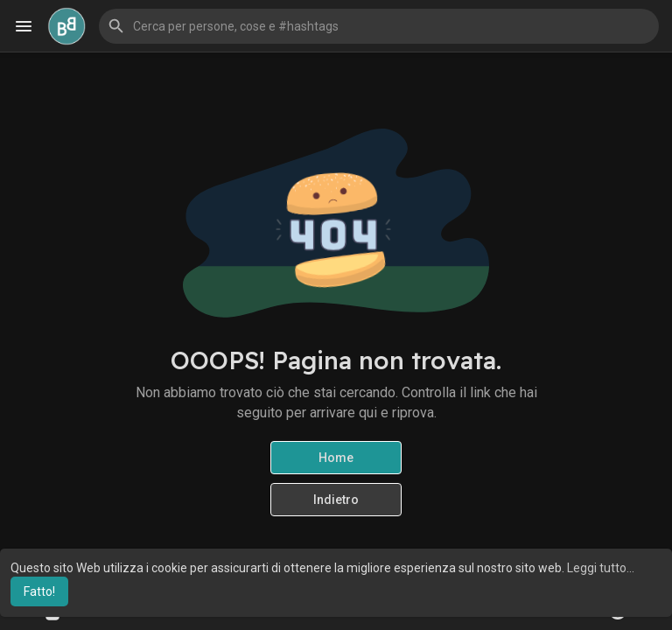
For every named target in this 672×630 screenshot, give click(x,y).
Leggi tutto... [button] (601, 568)
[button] (379, 26)
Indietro (336, 500)
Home (336, 458)
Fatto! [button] (39, 591)
